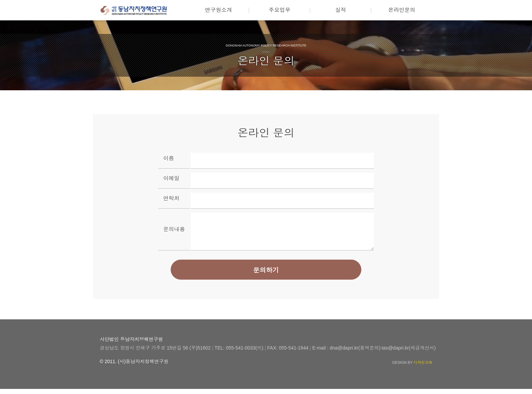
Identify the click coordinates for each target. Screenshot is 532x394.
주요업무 (280, 10)
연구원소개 (218, 10)
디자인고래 (423, 368)
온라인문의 (402, 10)
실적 (341, 10)
